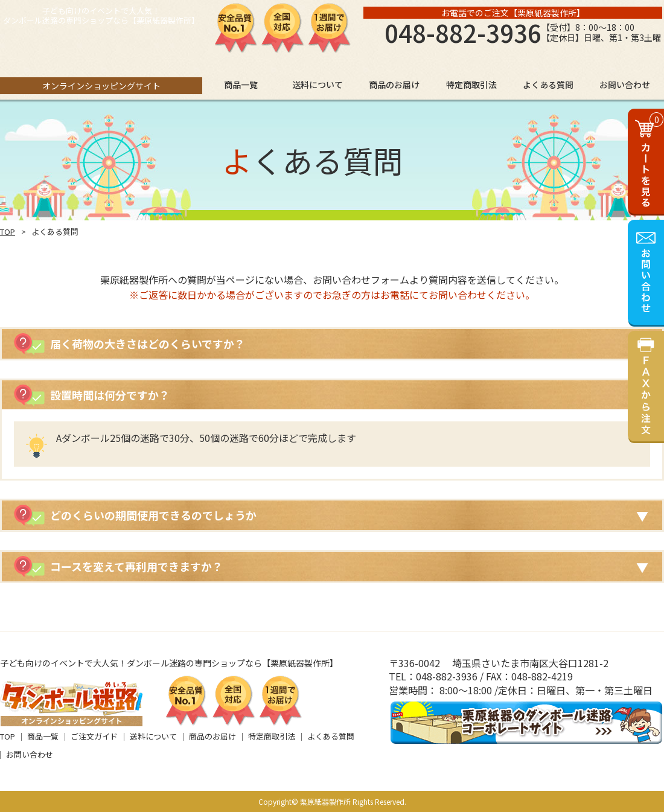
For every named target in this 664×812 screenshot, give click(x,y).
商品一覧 (43, 736)
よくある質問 (331, 736)
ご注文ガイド (94, 736)
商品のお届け (212, 736)
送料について (153, 736)
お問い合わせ (30, 754)
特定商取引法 (272, 736)
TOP (8, 232)
